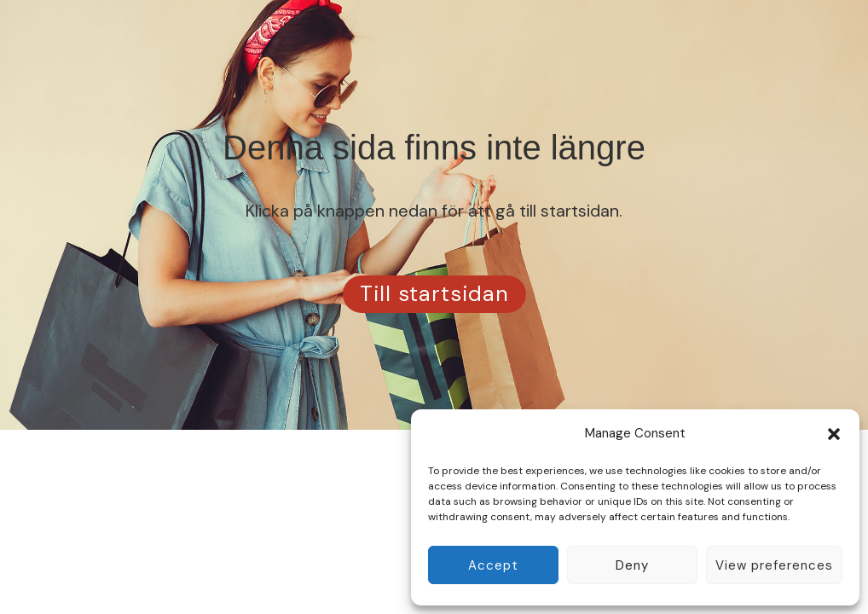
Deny (632, 565)
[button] (834, 434)
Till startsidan (434, 294)
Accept (493, 565)
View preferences (774, 565)
